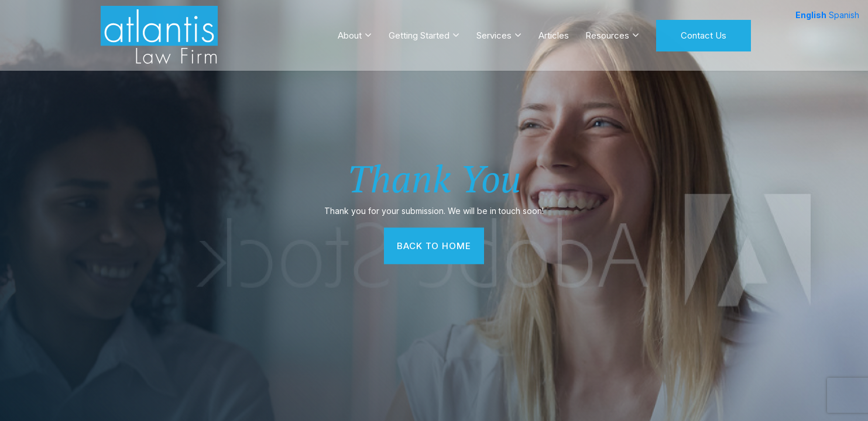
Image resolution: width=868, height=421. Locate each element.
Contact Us (704, 31)
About (350, 31)
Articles (554, 31)
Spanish (844, 15)
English (811, 15)
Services (494, 31)
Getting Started (419, 31)
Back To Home (434, 245)
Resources (607, 31)
